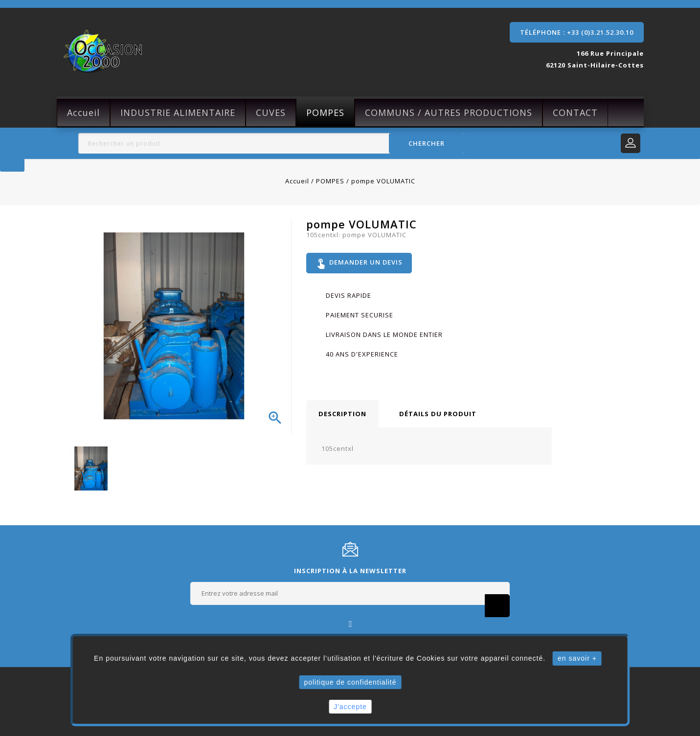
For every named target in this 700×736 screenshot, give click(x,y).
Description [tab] (342, 416)
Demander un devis (360, 264)
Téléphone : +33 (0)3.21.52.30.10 (577, 32)
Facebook (350, 623)
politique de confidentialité (350, 682)
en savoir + (577, 658)
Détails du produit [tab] (438, 416)
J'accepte (350, 707)
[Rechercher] (271, 143)
